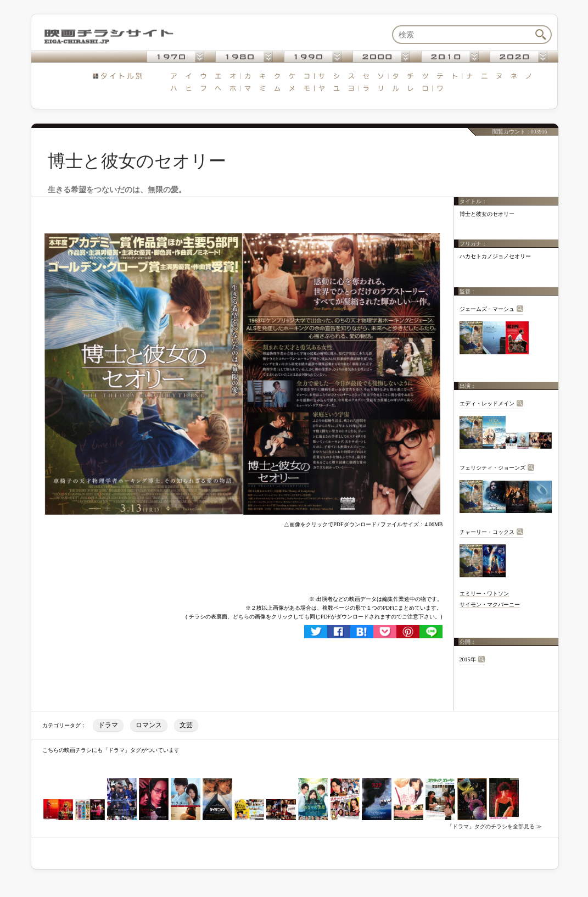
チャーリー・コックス (487, 532)
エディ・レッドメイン (487, 403)
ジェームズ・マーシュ (487, 309)
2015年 (468, 659)
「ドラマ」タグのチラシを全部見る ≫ (494, 826)
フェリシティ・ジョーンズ (492, 468)
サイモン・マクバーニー (490, 604)
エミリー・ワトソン (484, 594)
